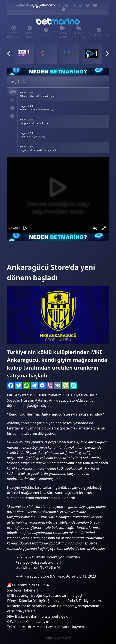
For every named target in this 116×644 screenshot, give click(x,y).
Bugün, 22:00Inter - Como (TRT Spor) (33, 135)
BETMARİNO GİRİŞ (44, 6)
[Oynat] (25, 228)
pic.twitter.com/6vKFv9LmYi (38, 568)
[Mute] (95, 228)
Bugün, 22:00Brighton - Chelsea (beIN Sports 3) (38, 148)
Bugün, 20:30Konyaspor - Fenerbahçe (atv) (36, 121)
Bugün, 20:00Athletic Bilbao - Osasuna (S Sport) (38, 94)
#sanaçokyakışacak (31, 562)
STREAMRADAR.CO (58, 638)
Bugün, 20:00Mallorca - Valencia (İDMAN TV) (36, 108)
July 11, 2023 (86, 576)
